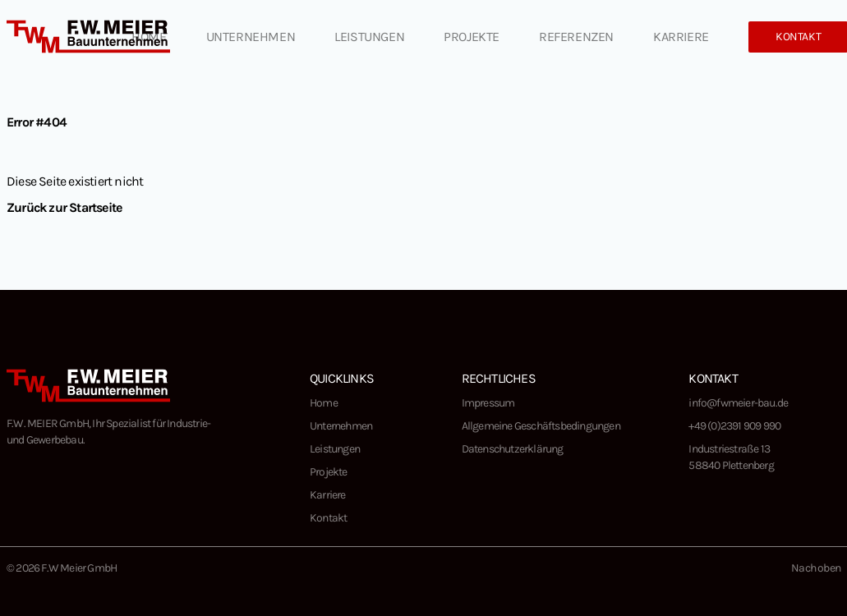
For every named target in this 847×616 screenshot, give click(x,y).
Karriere (681, 37)
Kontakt (328, 518)
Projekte (472, 37)
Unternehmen (251, 37)
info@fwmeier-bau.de (738, 403)
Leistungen (369, 37)
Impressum (488, 403)
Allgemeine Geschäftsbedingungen (541, 426)
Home (149, 37)
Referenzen (576, 37)
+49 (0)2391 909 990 (734, 426)
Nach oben (816, 568)
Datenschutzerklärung (513, 449)
